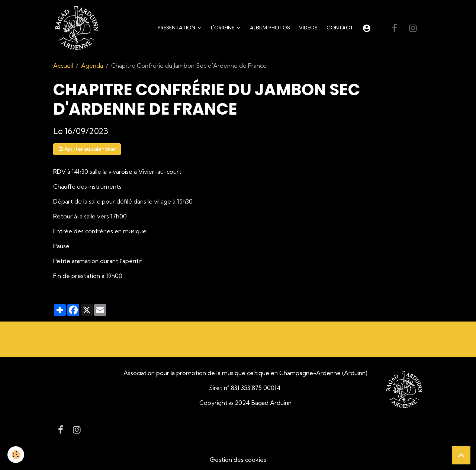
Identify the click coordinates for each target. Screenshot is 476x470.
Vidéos (308, 28)
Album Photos (270, 28)
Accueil (63, 65)
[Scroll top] (461, 455)
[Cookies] (16, 455)
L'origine (223, 28)
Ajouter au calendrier (87, 149)
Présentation (177, 28)
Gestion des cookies (238, 460)
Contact (340, 28)
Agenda (92, 65)
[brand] (78, 28)
